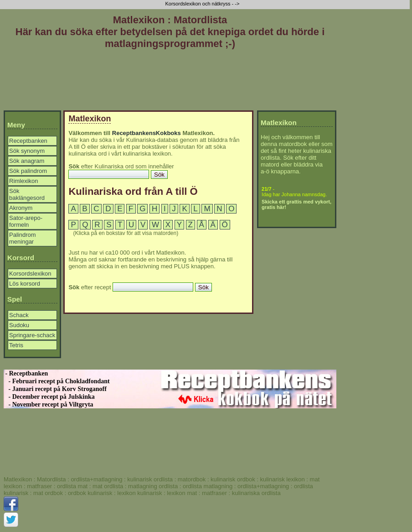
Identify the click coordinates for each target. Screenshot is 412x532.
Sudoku (19, 325)
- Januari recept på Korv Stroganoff (55, 389)
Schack (19, 315)
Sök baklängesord (27, 194)
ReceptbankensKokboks (147, 133)
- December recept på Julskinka (49, 397)
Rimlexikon (24, 181)
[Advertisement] (170, 82)
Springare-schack (32, 335)
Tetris (16, 345)
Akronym (21, 208)
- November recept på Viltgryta (49, 404)
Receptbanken (28, 141)
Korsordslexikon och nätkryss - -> (203, 4)
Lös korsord (25, 284)
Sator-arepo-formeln (26, 221)
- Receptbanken (26, 373)
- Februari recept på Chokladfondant (57, 381)
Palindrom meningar (23, 238)
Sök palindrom (28, 171)
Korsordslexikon (30, 274)
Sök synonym (27, 151)
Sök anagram (27, 161)
